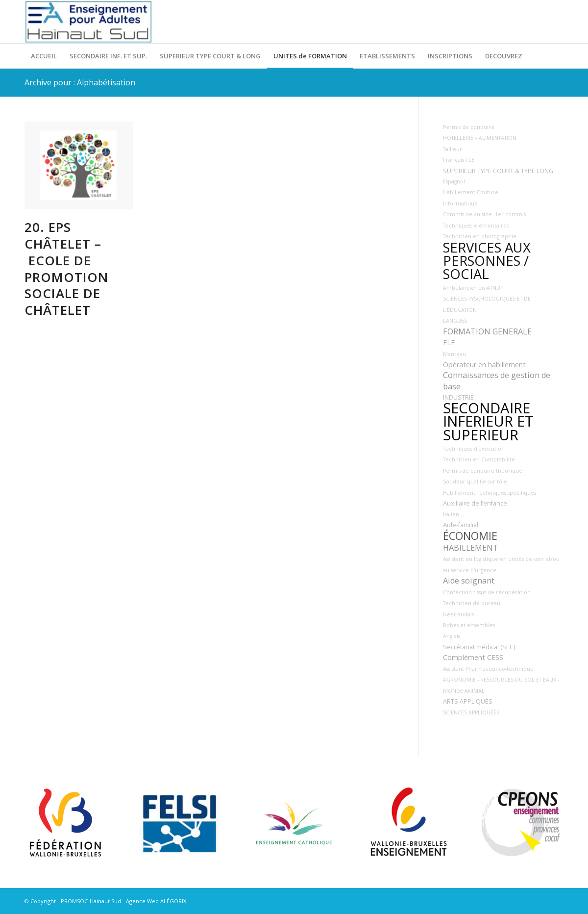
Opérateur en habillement (484, 365)
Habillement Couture (471, 192)
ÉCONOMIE (470, 536)
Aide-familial (461, 525)
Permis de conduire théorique (483, 471)
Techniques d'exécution (474, 449)
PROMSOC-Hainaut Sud (91, 901)
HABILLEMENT (471, 548)
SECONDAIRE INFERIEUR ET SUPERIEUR (488, 421)
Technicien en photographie (480, 236)
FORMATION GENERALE (487, 331)
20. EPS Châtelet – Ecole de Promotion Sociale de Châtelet (67, 268)
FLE (449, 343)
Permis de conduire (469, 127)
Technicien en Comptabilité (479, 459)
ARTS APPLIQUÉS (468, 701)
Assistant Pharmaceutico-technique (488, 669)
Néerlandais (458, 614)
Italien (451, 514)
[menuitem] (44, 56)
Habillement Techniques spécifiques (490, 493)
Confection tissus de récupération (487, 592)
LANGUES (455, 321)
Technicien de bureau (472, 603)
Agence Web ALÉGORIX (156, 901)
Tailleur (453, 149)
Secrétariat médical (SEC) (479, 647)
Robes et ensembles (469, 625)
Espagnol (454, 181)
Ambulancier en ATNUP (473, 288)
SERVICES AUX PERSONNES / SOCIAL (487, 261)
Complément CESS (473, 657)
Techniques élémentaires (476, 226)
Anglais (452, 636)
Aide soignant (469, 581)
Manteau (454, 354)
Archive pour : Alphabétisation (80, 82)
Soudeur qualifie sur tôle (475, 482)
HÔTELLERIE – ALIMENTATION (480, 138)
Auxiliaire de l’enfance (475, 503)
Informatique (460, 203)
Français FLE (459, 160)
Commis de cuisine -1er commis (484, 214)
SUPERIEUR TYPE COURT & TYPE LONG (498, 171)
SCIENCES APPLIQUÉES (471, 712)
